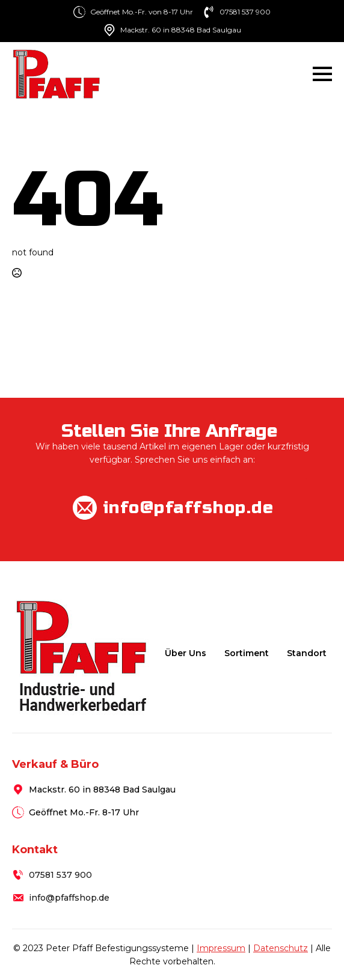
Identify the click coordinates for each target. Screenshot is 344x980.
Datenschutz (281, 948)
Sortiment (247, 653)
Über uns (186, 653)
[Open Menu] (322, 74)
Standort (307, 653)
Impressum (221, 948)
